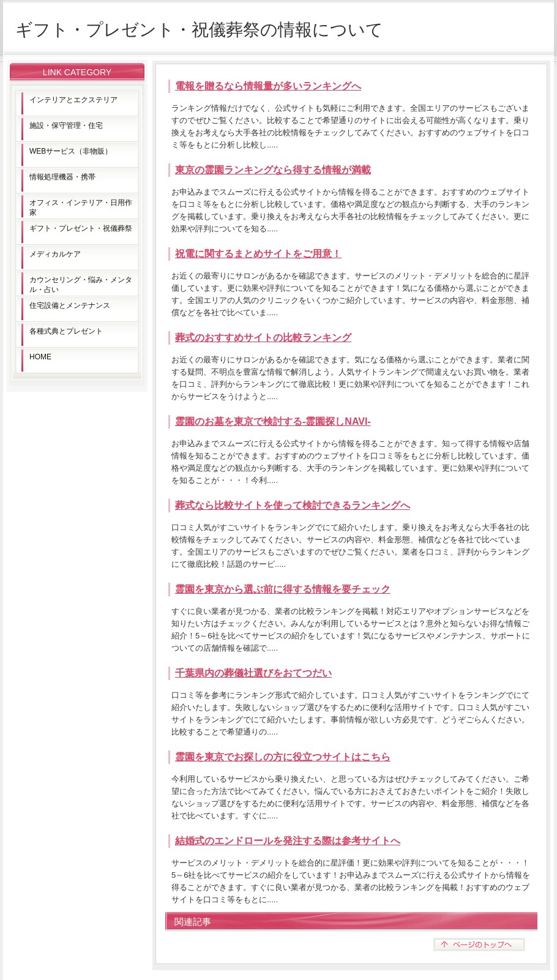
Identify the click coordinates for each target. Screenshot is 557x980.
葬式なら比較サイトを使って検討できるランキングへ (293, 505)
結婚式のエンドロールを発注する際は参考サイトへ (288, 841)
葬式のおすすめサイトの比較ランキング (263, 338)
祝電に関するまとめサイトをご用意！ (258, 254)
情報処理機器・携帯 (62, 177)
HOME (40, 357)
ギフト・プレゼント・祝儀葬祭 (81, 228)
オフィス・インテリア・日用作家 (81, 208)
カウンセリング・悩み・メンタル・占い (81, 285)
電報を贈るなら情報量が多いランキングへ (268, 86)
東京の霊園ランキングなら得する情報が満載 (273, 170)
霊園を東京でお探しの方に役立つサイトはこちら (283, 757)
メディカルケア (55, 254)
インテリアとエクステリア (73, 100)
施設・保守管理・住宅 (66, 125)
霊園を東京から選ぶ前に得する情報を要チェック (283, 589)
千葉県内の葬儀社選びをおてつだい (253, 673)
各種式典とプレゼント (66, 331)
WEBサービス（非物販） (71, 151)
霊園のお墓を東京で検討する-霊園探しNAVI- (273, 421)
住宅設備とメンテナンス (70, 305)
